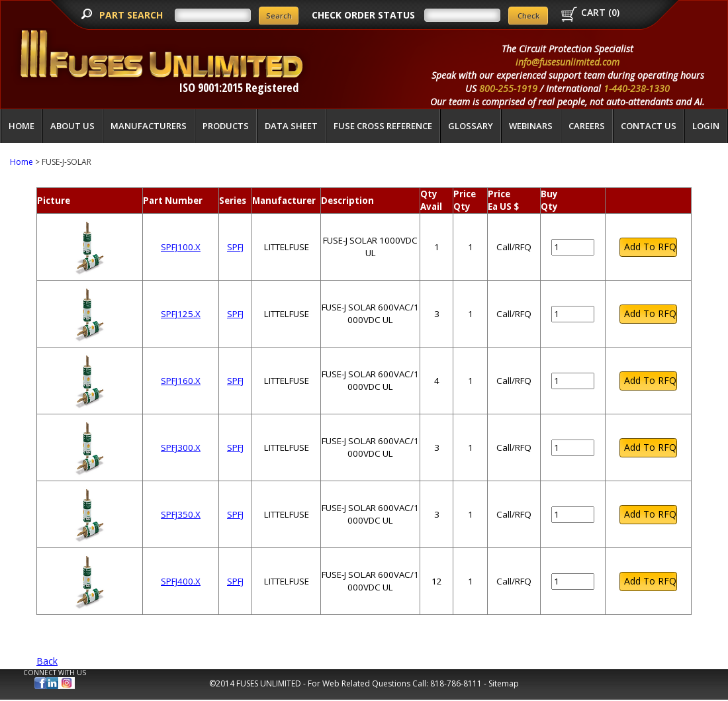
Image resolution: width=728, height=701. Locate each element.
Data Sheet (291, 126)
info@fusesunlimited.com (568, 62)
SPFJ (235, 247)
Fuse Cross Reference (383, 126)
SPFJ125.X (181, 314)
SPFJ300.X (181, 447)
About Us (72, 126)
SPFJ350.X (181, 514)
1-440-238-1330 (637, 88)
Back (47, 661)
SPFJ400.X (181, 581)
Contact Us (649, 126)
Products (226, 126)
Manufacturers (149, 126)
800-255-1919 (508, 88)
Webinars (531, 126)
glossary (471, 126)
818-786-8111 (456, 683)
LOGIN (706, 126)
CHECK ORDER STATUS (363, 15)
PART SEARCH (132, 15)
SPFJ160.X (181, 381)
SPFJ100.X (181, 247)
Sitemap (504, 683)
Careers (587, 126)
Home (22, 126)
